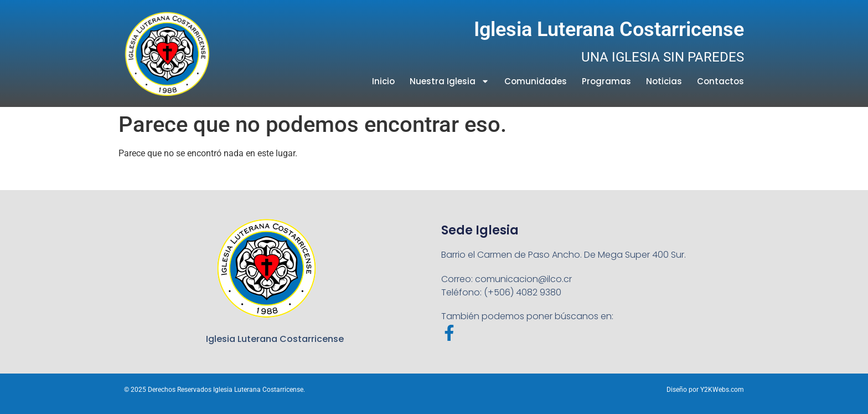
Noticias (664, 81)
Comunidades (536, 81)
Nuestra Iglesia (449, 81)
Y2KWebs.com (722, 390)
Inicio (383, 81)
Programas (606, 81)
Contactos (720, 81)
